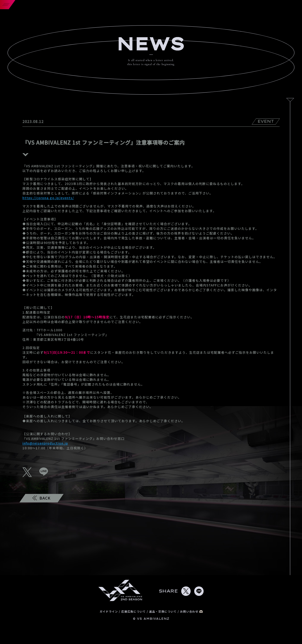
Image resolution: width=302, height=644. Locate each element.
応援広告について (134, 611)
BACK (41, 498)
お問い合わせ (191, 611)
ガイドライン (109, 611)
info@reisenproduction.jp (45, 443)
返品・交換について (163, 611)
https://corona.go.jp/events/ (48, 198)
